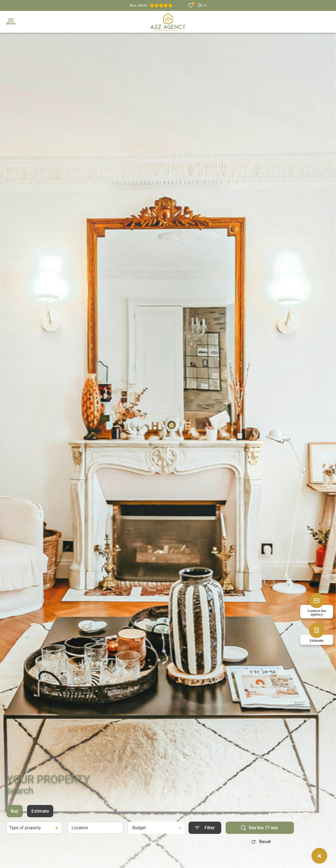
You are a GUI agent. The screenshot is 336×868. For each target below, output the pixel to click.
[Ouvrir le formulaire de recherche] (205, 828)
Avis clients (151, 5)
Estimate (40, 811)
